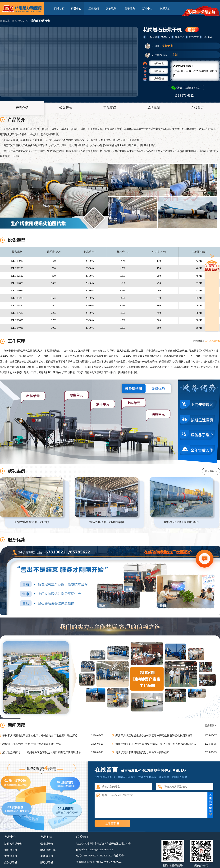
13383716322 (89, 856)
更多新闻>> (211, 725)
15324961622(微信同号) (111, 856)
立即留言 (111, 823)
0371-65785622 (95, 862)
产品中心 (77, 9)
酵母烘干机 (47, 862)
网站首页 (59, 9)
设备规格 (66, 108)
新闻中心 (147, 9)
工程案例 (95, 9)
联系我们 (165, 9)
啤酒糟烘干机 (48, 850)
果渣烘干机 (47, 856)
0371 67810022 (212, 341)
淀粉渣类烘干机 (13, 844)
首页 (14, 21)
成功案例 (154, 108)
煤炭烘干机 (11, 862)
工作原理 (110, 108)
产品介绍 (22, 108)
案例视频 (112, 9)
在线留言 (197, 108)
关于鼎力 (130, 9)
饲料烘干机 (11, 850)
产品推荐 (46, 837)
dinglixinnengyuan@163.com (98, 849)
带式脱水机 (11, 856)
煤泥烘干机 (47, 844)
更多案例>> (211, 471)
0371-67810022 (113, 862)
